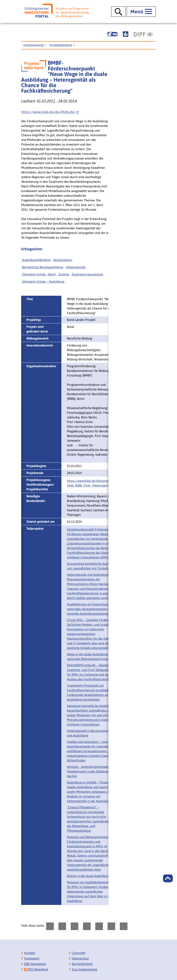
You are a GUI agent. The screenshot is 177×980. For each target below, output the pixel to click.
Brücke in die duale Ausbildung (88, 876)
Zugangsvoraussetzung (87, 274)
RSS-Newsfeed (36, 969)
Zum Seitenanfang (84, 969)
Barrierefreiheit (82, 964)
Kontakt (30, 953)
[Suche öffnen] (118, 12)
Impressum (32, 958)
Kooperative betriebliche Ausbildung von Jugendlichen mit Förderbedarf (92, 566)
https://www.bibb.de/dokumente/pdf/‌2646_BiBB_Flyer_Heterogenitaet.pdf (93, 483)
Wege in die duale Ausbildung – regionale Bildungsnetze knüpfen (90, 656)
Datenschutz (80, 958)
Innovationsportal (34, 45)
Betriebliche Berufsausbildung (42, 267)
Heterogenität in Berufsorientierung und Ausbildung (92, 733)
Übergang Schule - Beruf (39, 274)
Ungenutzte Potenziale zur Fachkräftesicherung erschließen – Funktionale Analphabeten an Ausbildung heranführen (90, 692)
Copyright (79, 953)
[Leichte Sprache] (126, 34)
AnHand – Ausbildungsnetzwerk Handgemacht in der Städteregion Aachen (90, 771)
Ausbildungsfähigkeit (36, 260)
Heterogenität (76, 267)
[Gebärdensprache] (112, 34)
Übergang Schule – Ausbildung (43, 281)
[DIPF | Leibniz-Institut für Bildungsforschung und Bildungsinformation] (143, 34)
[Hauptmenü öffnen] (141, 12)
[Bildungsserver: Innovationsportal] (57, 11)
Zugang (64, 274)
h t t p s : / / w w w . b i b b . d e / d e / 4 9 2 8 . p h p (50, 112)
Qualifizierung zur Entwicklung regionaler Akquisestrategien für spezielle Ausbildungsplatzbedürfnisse (93, 609)
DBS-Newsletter (35, 964)
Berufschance (63, 260)
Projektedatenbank (61, 45)
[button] (168, 878)
